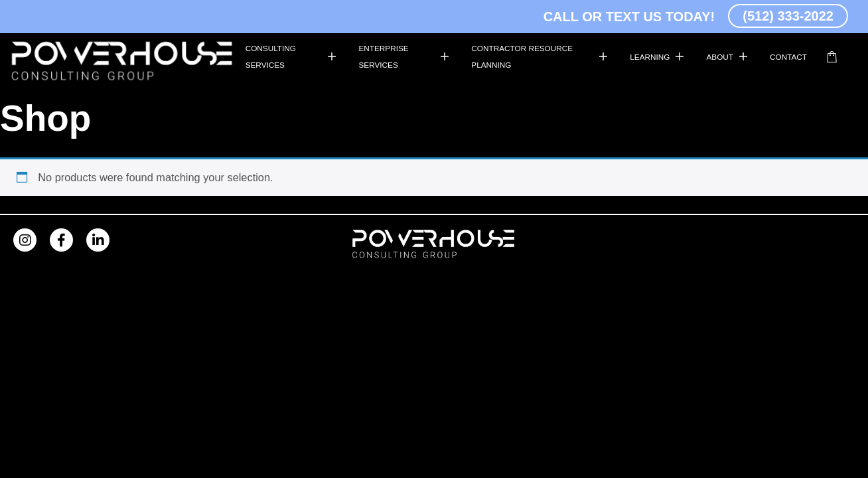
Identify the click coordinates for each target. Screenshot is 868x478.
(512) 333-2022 (788, 16)
